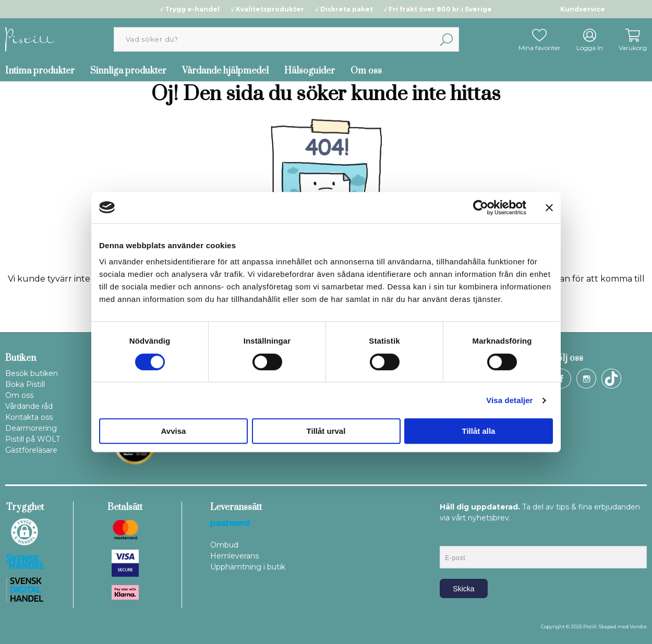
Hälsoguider (310, 71)
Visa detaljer (509, 400)
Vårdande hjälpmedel (225, 71)
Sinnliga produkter (128, 71)
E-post (449, 537)
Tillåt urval (326, 431)
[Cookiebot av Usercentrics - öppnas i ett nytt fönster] (481, 208)
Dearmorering (31, 428)
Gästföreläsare (31, 450)
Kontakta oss (29, 417)
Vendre (638, 627)
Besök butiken (32, 373)
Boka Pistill (25, 384)
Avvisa (174, 431)
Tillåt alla (479, 431)
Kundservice (583, 9)
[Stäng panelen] (549, 208)
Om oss (366, 71)
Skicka (463, 589)
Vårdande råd (29, 406)
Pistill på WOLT (33, 439)
